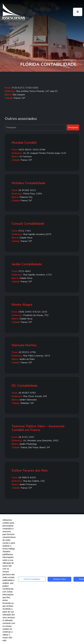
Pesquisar (73, 127)
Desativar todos (59, 579)
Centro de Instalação (32, 579)
